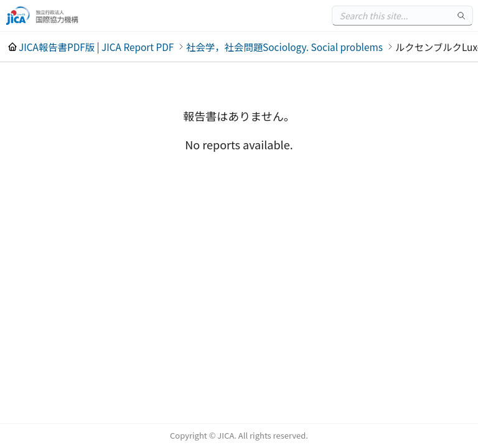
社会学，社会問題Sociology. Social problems (284, 47)
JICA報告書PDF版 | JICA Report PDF (96, 47)
